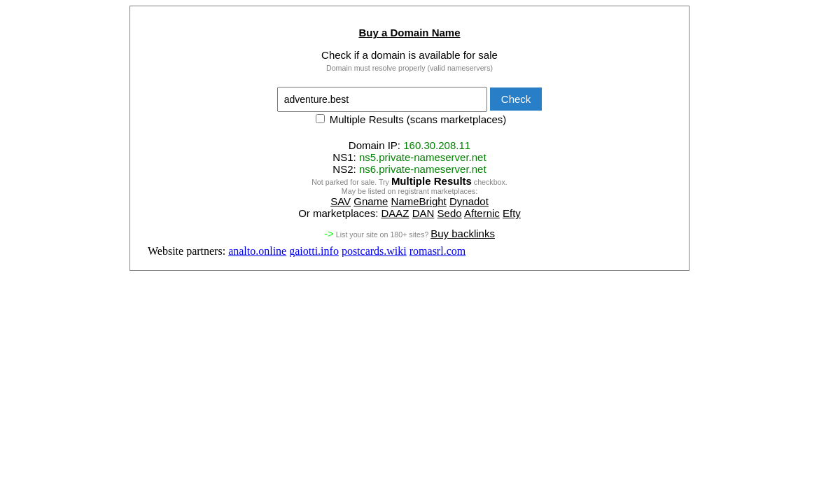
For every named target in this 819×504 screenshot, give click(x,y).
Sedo (450, 213)
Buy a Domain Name (409, 33)
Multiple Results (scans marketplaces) (411, 119)
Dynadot (469, 201)
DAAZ (395, 213)
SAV (341, 201)
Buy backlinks (463, 233)
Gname (371, 201)
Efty (512, 213)
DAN (423, 213)
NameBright (419, 201)
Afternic (482, 213)
